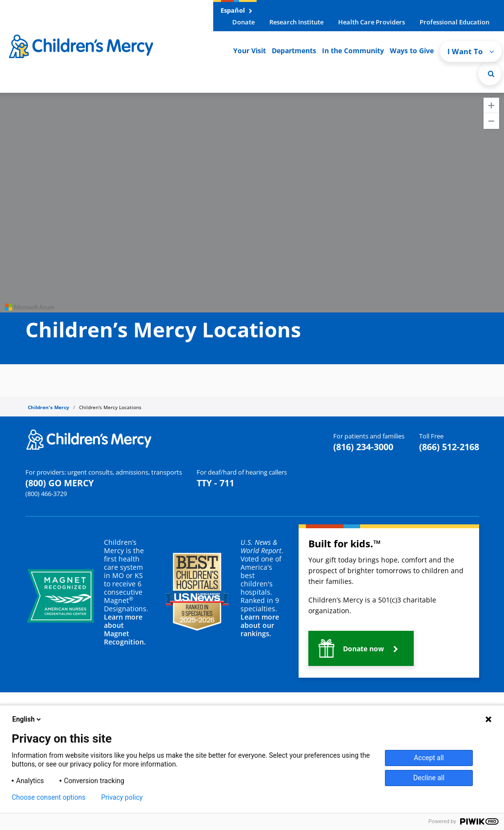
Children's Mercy (49, 407)
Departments (294, 51)
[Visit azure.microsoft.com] (30, 307)
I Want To (471, 51)
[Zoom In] (491, 105)
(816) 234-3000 (363, 447)
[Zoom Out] (491, 121)
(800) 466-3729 (46, 494)
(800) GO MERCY (60, 483)
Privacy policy (122, 797)
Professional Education (454, 22)
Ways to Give (412, 51)
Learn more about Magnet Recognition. (125, 629)
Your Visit (250, 51)
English (27, 719)
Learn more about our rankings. (260, 625)
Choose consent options (49, 797)
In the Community (353, 51)
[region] (252, 203)
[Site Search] (490, 74)
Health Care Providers (372, 22)
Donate (243, 22)
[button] (361, 648)
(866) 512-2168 (449, 447)
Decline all (429, 778)
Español (236, 10)
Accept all (429, 758)
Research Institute (296, 22)
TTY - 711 (215, 483)
